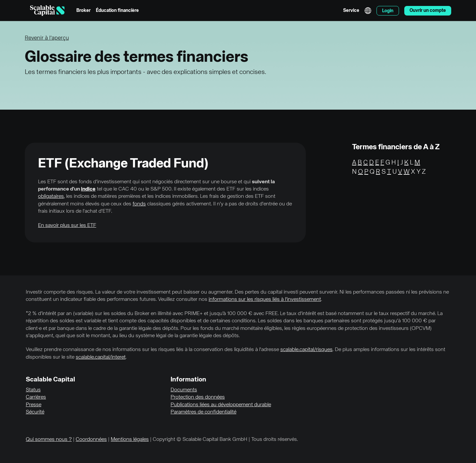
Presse (34, 405)
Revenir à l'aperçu (47, 38)
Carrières (36, 397)
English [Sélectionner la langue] (368, 11)
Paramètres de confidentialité (203, 412)
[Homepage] (47, 11)
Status (33, 390)
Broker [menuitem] (83, 11)
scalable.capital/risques (306, 350)
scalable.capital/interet (101, 357)
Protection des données (198, 397)
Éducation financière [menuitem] (117, 11)
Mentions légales (130, 440)
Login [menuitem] (388, 11)
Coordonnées (91, 440)
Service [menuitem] (351, 11)
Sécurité (35, 412)
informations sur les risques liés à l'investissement (265, 300)
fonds (139, 204)
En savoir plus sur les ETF (67, 226)
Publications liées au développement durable (221, 405)
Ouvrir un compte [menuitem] (428, 11)
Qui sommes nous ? (49, 440)
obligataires (51, 196)
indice (88, 189)
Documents (184, 390)
